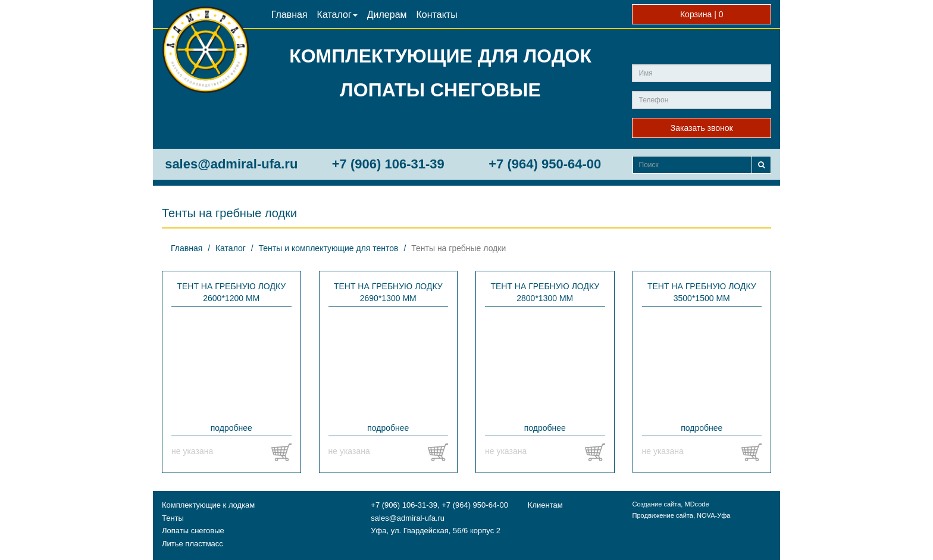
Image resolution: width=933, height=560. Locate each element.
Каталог (337, 15)
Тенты (173, 518)
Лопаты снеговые (193, 531)
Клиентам (545, 505)
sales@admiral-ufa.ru (231, 164)
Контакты (437, 15)
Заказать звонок (702, 128)
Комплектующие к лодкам (208, 505)
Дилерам (387, 15)
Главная (289, 15)
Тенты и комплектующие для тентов (329, 248)
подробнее (231, 428)
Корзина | (702, 14)
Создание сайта (656, 504)
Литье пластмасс (192, 544)
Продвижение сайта (662, 515)
